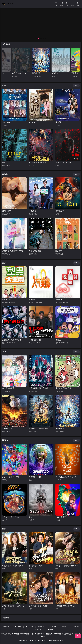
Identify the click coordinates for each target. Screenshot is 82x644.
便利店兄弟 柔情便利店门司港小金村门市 (14, 251)
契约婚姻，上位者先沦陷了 (39, 606)
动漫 (4, 352)
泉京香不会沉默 (35, 251)
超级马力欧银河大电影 (11, 477)
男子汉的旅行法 (35, 340)
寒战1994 (6, 122)
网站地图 (18, 627)
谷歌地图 (53, 627)
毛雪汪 (58, 340)
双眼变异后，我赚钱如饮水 (13, 566)
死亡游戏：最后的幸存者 (12, 340)
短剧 (4, 529)
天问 (31, 517)
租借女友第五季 (8, 388)
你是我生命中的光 (39, 73)
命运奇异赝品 (61, 517)
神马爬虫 (50, 629)
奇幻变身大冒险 (35, 477)
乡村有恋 (32, 122)
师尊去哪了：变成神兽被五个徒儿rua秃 (41, 429)
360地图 (76, 627)
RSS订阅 (30, 627)
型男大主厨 (7, 300)
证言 (4, 163)
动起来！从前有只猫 (63, 388)
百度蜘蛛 (41, 627)
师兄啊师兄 (56, 73)
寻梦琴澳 (59, 122)
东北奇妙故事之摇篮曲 (38, 163)
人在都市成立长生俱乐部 (65, 606)
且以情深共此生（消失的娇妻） (21, 73)
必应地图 (65, 627)
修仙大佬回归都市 (36, 566)
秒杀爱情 (32, 211)
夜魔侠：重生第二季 (63, 163)
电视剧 (5, 174)
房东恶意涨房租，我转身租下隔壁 (14, 606)
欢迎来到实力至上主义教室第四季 (41, 388)
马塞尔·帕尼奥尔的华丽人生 (66, 477)
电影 (4, 86)
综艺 (4, 263)
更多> (76, 86)
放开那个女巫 (7, 429)
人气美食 (32, 300)
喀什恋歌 (59, 251)
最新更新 (6, 627)
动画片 (5, 440)
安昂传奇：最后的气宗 (11, 517)
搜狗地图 (38, 629)
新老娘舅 (59, 300)
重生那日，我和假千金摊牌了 (67, 566)
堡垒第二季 (60, 211)
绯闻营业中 (7, 211)
